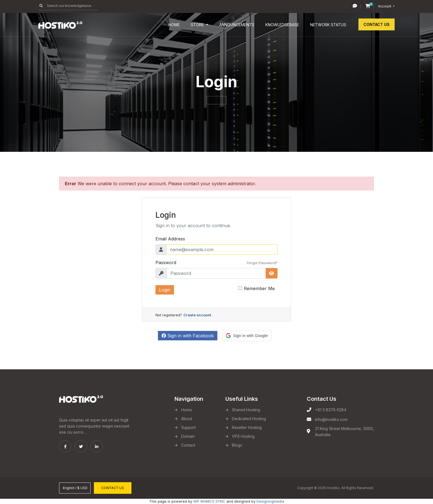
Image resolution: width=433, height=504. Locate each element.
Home (174, 25)
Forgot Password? (262, 263)
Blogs (237, 445)
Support (188, 427)
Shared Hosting (246, 410)
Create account (197, 315)
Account (385, 6)
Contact (188, 445)
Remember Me (259, 288)
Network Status (328, 25)
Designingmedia (270, 501)
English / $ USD (75, 488)
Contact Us (377, 24)
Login (165, 290)
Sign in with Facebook (188, 336)
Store (198, 25)
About (187, 419)
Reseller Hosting (247, 427)
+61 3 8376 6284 (331, 410)
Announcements (237, 25)
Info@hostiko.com (331, 419)
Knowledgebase (282, 25)
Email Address (170, 239)
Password (166, 262)
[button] (247, 336)
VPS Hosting (243, 436)
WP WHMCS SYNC (209, 501)
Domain (188, 436)
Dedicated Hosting (249, 419)
